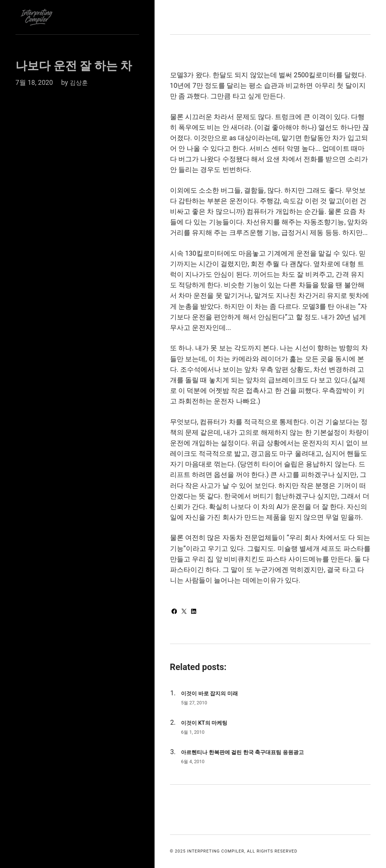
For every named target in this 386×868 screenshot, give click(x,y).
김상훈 (80, 83)
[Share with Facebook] (175, 612)
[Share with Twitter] (186, 612)
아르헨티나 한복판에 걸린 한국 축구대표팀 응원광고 (251, 752)
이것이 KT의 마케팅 (208, 723)
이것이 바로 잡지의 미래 (213, 693)
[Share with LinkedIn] (197, 612)
